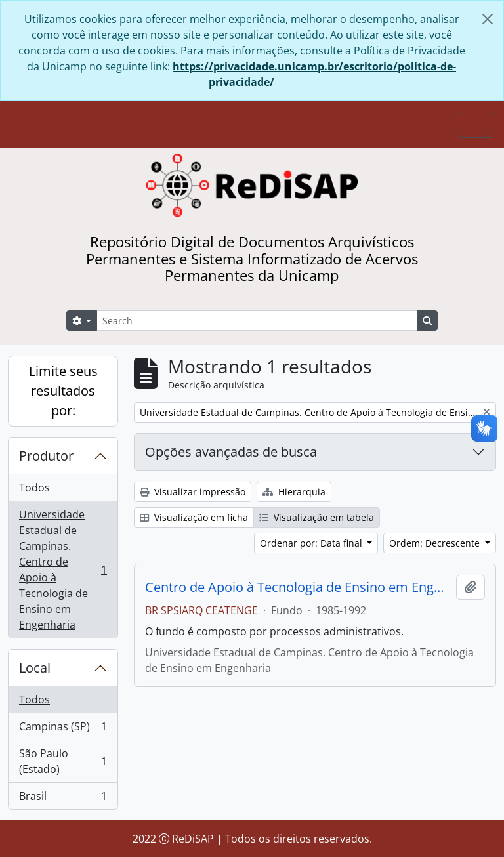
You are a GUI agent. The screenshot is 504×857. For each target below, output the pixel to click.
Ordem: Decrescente (436, 543)
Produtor (46, 456)
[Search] (257, 321)
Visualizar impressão (193, 492)
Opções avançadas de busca (231, 452)
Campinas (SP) (63, 729)
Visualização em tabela (317, 517)
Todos (34, 488)
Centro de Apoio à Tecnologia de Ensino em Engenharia (298, 587)
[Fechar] (488, 19)
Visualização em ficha (194, 517)
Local (35, 668)
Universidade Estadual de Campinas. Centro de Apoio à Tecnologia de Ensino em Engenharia (63, 570)
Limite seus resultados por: (63, 391)
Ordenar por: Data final (312, 543)
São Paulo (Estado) (63, 761)
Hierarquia (294, 492)
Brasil (63, 799)
